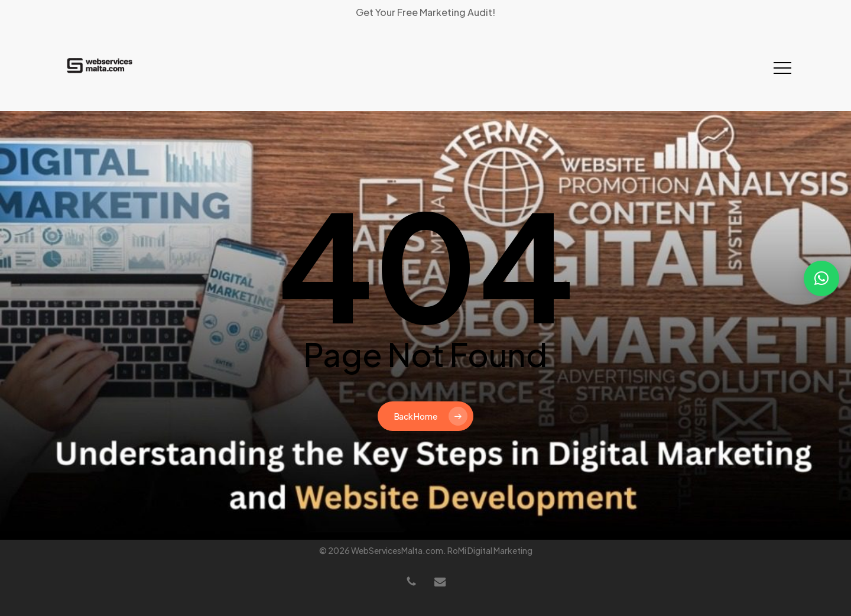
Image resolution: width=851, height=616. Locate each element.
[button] (782, 68)
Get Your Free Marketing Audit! (425, 12)
